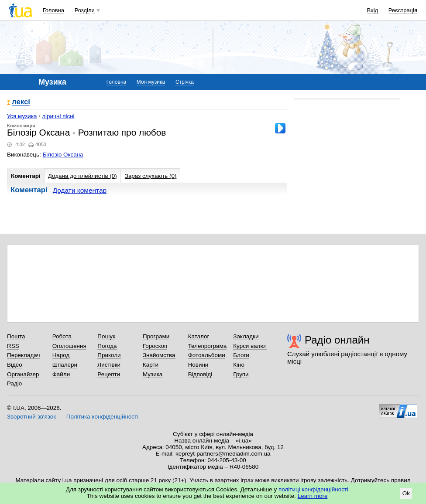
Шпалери (65, 365)
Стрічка (185, 82)
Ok (406, 493)
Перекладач (23, 355)
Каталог (199, 336)
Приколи (109, 355)
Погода (107, 346)
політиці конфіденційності (313, 489)
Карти (151, 365)
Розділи (85, 10)
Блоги (241, 355)
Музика (153, 374)
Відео (15, 365)
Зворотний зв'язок (31, 417)
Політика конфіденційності (102, 417)
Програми (156, 336)
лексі (21, 102)
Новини (198, 365)
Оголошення (69, 346)
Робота (62, 336)
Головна (53, 10)
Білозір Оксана (63, 155)
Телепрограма (208, 346)
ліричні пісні (58, 116)
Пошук (106, 336)
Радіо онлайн (337, 340)
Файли (61, 374)
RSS (13, 346)
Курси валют (250, 346)
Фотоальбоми (207, 355)
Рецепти (109, 374)
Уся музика (22, 116)
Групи (241, 374)
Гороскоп (155, 346)
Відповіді (200, 374)
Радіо (14, 383)
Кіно (239, 365)
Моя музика (151, 82)
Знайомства (159, 355)
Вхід (373, 10)
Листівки (109, 365)
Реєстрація (403, 10)
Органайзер (23, 374)
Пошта (16, 336)
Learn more (313, 496)
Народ (61, 355)
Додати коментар (80, 190)
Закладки (246, 336)
